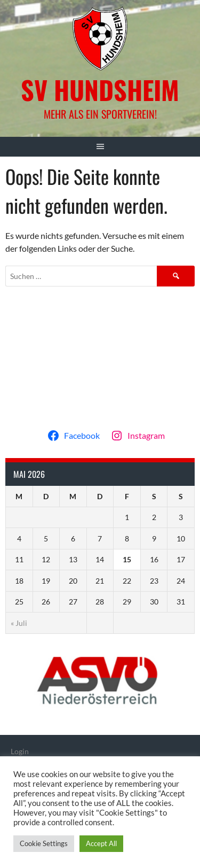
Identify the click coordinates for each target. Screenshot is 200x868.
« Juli (19, 623)
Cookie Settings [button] (44, 843)
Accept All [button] (101, 843)
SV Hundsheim (100, 90)
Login (20, 751)
